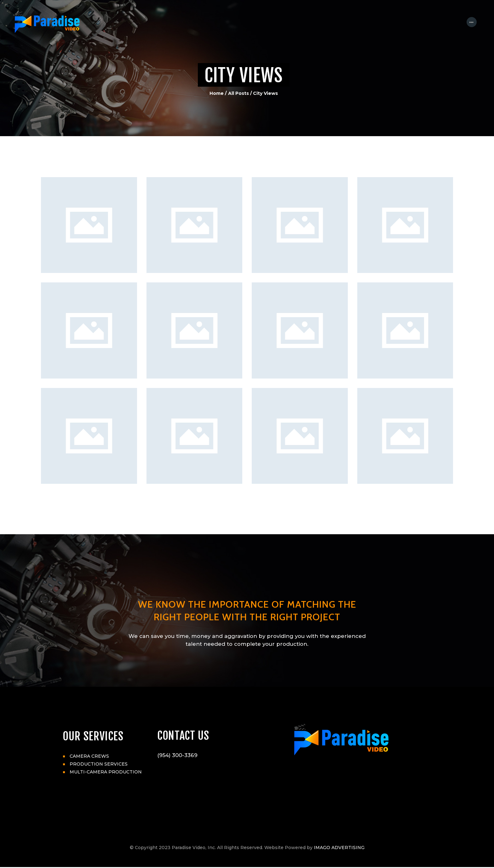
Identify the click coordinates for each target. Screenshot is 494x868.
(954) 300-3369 (177, 756)
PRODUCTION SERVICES (99, 764)
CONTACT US (184, 736)
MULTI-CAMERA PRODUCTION (106, 772)
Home (217, 93)
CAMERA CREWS (89, 756)
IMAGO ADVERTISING (339, 848)
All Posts (238, 93)
